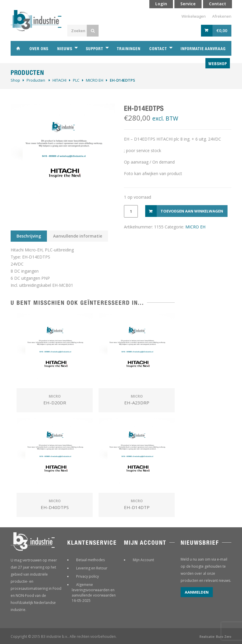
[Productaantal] (131, 211)
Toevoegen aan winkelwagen (192, 211)
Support (95, 49)
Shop (15, 80)
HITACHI (59, 80)
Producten (36, 80)
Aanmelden (197, 592)
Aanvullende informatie (78, 236)
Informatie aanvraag (203, 49)
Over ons (39, 49)
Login (161, 4)
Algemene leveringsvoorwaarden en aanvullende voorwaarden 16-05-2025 (94, 593)
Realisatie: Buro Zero (215, 637)
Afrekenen (222, 16)
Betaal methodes (90, 560)
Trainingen (129, 49)
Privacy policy (88, 576)
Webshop (218, 64)
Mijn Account (143, 560)
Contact (158, 49)
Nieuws (65, 49)
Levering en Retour (92, 568)
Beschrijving (29, 236)
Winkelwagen (194, 16)
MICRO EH (95, 80)
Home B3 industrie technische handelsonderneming (18, 48)
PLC (76, 80)
